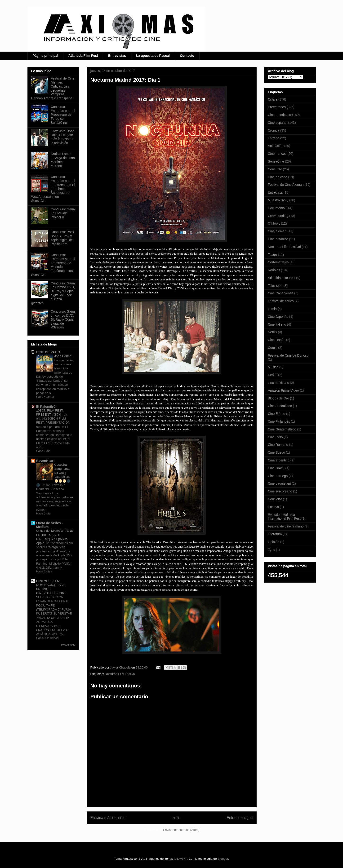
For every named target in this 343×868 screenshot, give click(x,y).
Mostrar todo (68, 645)
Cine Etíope (277, 414)
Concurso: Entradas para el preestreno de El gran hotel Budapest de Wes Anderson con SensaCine (53, 189)
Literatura (275, 534)
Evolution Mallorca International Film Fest (284, 517)
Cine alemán (277, 231)
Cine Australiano (280, 406)
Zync (272, 550)
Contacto (187, 56)
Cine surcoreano (280, 491)
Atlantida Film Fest (83, 56)
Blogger (223, 859)
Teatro (273, 255)
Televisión (275, 286)
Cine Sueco (276, 452)
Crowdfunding (278, 216)
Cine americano (280, 115)
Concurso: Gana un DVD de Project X (63, 213)
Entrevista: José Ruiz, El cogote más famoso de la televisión (62, 137)
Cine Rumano (278, 445)
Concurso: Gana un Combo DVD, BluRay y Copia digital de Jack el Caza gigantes (53, 293)
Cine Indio (275, 437)
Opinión (274, 542)
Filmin (272, 309)
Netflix (273, 332)
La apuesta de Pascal (153, 56)
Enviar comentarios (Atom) (181, 830)
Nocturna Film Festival (120, 674)
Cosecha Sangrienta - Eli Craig (63, 469)
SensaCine (276, 161)
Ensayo (274, 507)
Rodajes (274, 270)
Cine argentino (279, 460)
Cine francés (277, 154)
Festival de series (281, 301)
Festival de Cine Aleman (286, 185)
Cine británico (278, 239)
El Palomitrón (47, 407)
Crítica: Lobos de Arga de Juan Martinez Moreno (63, 160)
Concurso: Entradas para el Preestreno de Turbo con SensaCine (63, 115)
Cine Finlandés (279, 421)
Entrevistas (117, 56)
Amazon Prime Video (283, 390)
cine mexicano (279, 383)
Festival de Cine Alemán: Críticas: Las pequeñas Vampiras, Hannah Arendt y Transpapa (53, 88)
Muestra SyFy (278, 200)
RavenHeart (45, 461)
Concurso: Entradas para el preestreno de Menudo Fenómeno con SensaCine (53, 265)
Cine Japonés (278, 317)
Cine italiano (277, 324)
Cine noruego (278, 476)
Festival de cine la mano (286, 526)
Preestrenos (277, 107)
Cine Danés (277, 340)
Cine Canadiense (281, 293)
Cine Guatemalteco (282, 429)
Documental (277, 208)
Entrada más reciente (108, 818)
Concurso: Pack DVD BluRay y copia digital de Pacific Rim (62, 238)
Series (273, 375)
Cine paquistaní (279, 483)
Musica (273, 367)
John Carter (63, 356)
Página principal (45, 56)
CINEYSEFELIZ (48, 581)
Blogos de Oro (279, 398)
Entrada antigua (240, 818)
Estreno (274, 138)
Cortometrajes (278, 262)
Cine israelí (276, 468)
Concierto (275, 499)
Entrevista (275, 192)
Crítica (273, 99)
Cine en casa (278, 177)
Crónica (274, 130)
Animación (276, 146)
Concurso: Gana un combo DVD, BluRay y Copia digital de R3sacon (63, 319)
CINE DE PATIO (48, 352)
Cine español (278, 123)
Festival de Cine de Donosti (288, 355)
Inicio (176, 818)
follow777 (180, 859)
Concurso (275, 169)
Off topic (274, 223)
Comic (273, 348)
